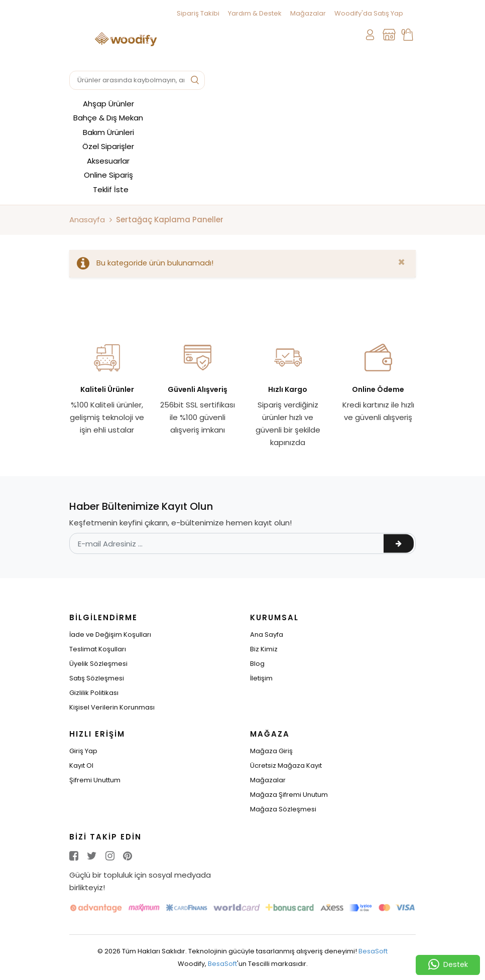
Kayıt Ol (81, 765)
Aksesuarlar (108, 161)
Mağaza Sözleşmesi (283, 809)
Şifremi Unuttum (95, 780)
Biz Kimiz (264, 649)
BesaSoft (373, 951)
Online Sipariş (108, 175)
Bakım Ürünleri (108, 132)
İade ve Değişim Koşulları (110, 635)
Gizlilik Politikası (94, 693)
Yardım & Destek (255, 13)
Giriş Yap (83, 751)
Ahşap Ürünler (108, 104)
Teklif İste (111, 189)
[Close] (401, 262)
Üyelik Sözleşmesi (98, 664)
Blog (257, 664)
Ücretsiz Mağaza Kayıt (286, 765)
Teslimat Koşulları (98, 649)
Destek (448, 965)
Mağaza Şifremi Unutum (289, 795)
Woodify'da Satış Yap (369, 13)
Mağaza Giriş (271, 751)
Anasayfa (87, 220)
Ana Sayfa (267, 635)
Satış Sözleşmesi (97, 678)
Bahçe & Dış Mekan (108, 118)
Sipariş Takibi (198, 13)
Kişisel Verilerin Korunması (112, 707)
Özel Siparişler (108, 146)
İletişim (261, 678)
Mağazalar (308, 13)
